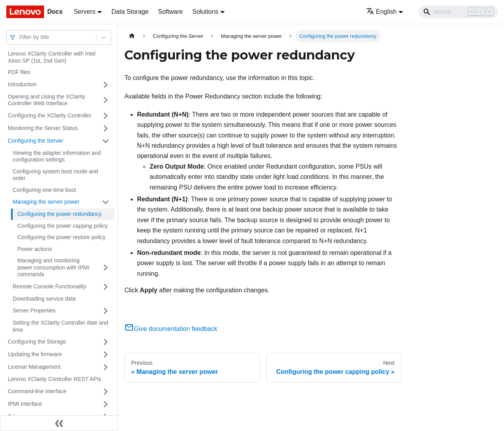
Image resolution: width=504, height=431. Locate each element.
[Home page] (132, 36)
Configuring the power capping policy (63, 226)
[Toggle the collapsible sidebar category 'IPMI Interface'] (106, 404)
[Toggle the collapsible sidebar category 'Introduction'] (106, 85)
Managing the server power (46, 202)
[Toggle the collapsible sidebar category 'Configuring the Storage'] (106, 342)
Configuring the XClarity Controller (50, 115)
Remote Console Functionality (49, 286)
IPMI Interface (25, 404)
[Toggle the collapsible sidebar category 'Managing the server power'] (106, 202)
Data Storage (130, 12)
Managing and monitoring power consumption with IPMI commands (53, 267)
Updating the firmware (35, 354)
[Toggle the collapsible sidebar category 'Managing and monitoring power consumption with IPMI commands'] (106, 268)
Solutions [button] (205, 12)
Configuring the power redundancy (59, 214)
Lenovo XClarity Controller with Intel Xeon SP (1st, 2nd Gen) (52, 57)
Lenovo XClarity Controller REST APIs (55, 379)
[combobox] (20, 37)
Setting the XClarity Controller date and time (60, 326)
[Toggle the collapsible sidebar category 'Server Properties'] (106, 311)
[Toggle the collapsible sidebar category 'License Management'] (106, 367)
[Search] (458, 12)
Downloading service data (44, 299)
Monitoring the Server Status (43, 128)
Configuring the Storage (37, 342)
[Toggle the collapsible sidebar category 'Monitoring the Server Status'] (106, 128)
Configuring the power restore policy (61, 237)
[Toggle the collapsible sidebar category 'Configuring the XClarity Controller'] (106, 116)
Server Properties (34, 310)
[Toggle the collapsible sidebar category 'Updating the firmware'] (106, 355)
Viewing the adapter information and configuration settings (57, 156)
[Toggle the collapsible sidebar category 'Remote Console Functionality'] (106, 287)
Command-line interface (37, 391)
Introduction (22, 84)
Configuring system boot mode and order (55, 175)
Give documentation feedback (171, 329)
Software (170, 12)
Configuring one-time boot (44, 190)
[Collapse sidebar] (59, 423)
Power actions (35, 249)
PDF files (19, 72)
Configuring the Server (35, 141)
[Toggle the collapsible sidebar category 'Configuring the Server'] (106, 141)
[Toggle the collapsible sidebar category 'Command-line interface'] (106, 392)
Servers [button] (84, 12)
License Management (34, 367)
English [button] (381, 12)
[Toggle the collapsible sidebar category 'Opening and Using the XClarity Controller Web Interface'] (106, 100)
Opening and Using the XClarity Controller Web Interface (46, 100)
